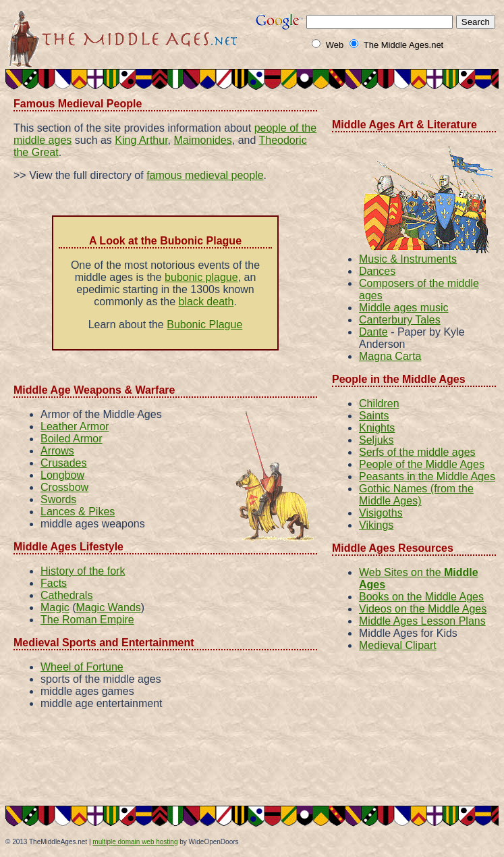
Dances (377, 271)
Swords (58, 499)
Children (379, 404)
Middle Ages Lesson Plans (422, 621)
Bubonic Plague (204, 324)
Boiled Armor (72, 439)
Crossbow (64, 487)
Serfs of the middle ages (417, 452)
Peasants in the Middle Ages (427, 476)
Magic (55, 607)
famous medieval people (205, 175)
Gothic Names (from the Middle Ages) (416, 495)
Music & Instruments (408, 259)
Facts (54, 583)
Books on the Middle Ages (421, 597)
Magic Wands (108, 607)
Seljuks (376, 440)
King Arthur (141, 140)
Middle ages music (404, 308)
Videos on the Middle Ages (423, 609)
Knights (377, 428)
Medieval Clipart (398, 645)
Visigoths (381, 513)
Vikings (376, 525)
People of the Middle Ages (422, 464)
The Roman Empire (87, 620)
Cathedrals (66, 595)
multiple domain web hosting (135, 842)
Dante (373, 332)
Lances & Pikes (78, 512)
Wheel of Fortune (82, 667)
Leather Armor (75, 426)
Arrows (57, 451)
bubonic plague (201, 277)
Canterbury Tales (400, 320)
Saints (374, 416)
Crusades (63, 463)
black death (206, 302)
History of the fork (83, 571)
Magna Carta (390, 356)
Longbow (62, 475)
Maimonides (202, 140)
